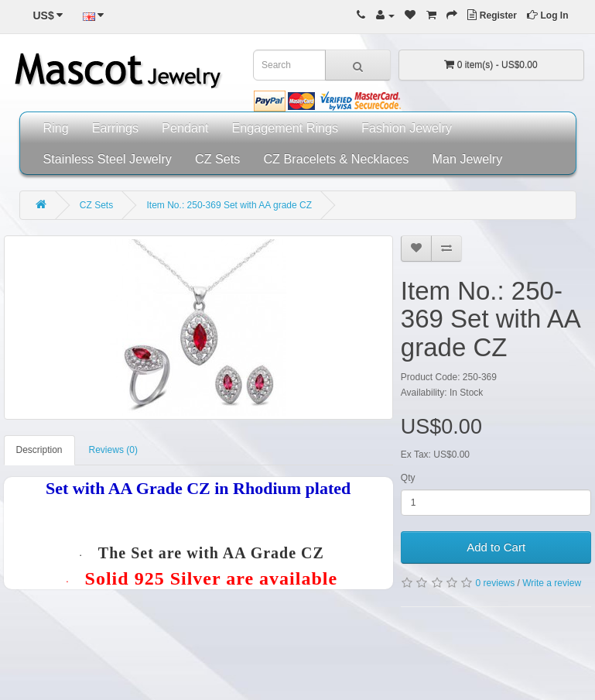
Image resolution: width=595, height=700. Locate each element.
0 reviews (496, 583)
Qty (408, 478)
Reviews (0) (113, 450)
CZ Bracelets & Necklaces (336, 159)
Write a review (552, 583)
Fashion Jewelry (407, 128)
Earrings (115, 128)
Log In (547, 15)
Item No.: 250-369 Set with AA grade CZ (229, 205)
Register (492, 15)
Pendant (185, 128)
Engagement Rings (285, 128)
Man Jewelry (467, 159)
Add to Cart (496, 547)
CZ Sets (217, 159)
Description (39, 450)
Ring (56, 128)
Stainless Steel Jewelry (108, 159)
